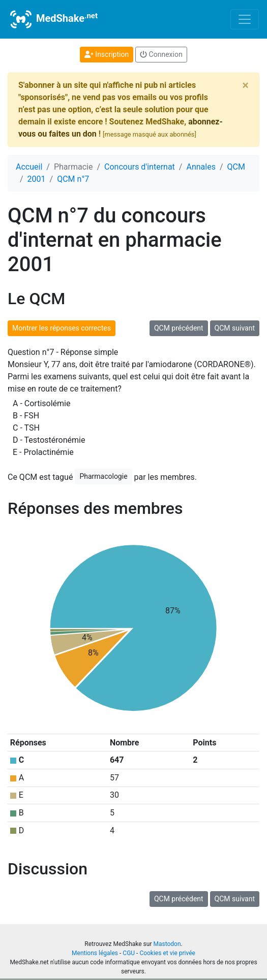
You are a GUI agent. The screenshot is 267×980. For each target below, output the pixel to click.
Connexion (161, 54)
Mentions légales (95, 953)
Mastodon (167, 944)
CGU (129, 953)
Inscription (107, 54)
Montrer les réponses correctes (62, 328)
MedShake (53, 19)
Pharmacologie (103, 476)
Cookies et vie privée (167, 953)
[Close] (245, 85)
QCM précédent (179, 328)
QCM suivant (235, 328)
